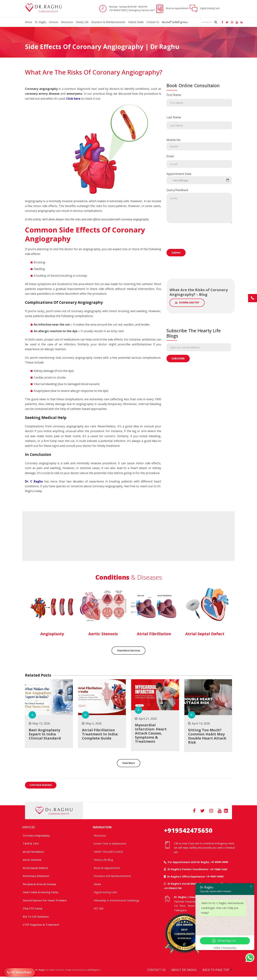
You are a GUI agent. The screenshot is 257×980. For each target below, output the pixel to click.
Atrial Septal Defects (36, 868)
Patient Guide (136, 22)
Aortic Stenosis (32, 860)
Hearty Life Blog (103, 860)
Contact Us (153, 22)
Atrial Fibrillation (33, 852)
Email (199, 161)
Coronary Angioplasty (36, 835)
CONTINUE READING (41, 786)
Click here (73, 99)
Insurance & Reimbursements (108, 22)
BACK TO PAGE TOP (216, 970)
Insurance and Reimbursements (112, 876)
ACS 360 (99, 908)
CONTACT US (156, 970)
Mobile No (199, 144)
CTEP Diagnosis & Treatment (41, 924)
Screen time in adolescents (110, 844)
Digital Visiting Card (105, 892)
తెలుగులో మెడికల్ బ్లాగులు (175, 22)
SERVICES (29, 827)
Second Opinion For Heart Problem (45, 900)
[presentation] (194, 247)
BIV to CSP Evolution (36, 916)
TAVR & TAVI (31, 844)
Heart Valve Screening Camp (41, 892)
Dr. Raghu (41, 22)
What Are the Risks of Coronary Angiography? (94, 72)
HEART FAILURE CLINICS (108, 852)
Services (54, 22)
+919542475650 (188, 830)
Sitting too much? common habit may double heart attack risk (207, 736)
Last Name (199, 122)
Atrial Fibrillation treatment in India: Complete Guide (100, 734)
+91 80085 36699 (219, 862)
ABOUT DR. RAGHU (184, 970)
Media (97, 884)
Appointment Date (199, 178)
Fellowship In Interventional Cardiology (116, 900)
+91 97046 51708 (173, 888)
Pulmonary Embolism (36, 876)
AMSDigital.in (94, 970)
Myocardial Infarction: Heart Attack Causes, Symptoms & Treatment (151, 734)
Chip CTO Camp (33, 908)
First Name (199, 100)
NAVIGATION (102, 827)
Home (29, 22)
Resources (67, 22)
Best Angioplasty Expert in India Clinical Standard (45, 734)
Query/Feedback (199, 205)
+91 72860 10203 (218, 869)
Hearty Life (82, 22)
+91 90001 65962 (215, 876)
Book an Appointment (107, 868)
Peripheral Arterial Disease (40, 884)
